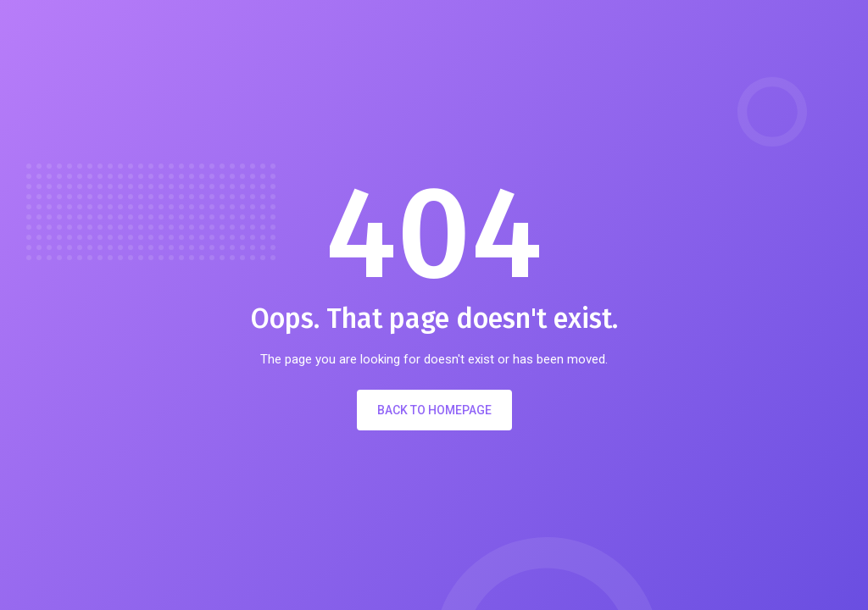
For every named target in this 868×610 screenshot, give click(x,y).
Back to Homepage (434, 410)
